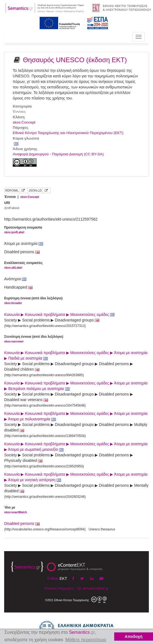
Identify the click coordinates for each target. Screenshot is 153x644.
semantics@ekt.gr (92, 588)
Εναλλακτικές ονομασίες (23, 265)
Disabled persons (19, 523)
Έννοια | (22, 197)
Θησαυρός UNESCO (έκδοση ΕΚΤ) (75, 60)
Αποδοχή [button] (134, 637)
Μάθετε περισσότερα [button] (86, 640)
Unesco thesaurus (102, 529)
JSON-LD (35, 190)
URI (12, 205)
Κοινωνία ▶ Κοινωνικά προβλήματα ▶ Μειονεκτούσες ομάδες (59, 315)
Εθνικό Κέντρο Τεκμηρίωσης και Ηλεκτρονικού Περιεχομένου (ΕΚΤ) (68, 133)
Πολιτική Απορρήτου (59, 588)
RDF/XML (12, 190)
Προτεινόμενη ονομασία (23, 230)
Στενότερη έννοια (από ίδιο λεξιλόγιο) (34, 339)
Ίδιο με (16, 510)
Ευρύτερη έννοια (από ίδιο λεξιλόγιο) (33, 301)
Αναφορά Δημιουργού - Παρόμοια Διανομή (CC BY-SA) (58, 154)
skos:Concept (24, 122)
